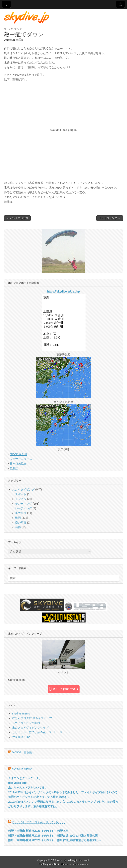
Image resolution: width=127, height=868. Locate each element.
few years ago (17, 783)
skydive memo (21, 713)
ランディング (24, 504)
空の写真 (21, 523)
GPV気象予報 (18, 454)
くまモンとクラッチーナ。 (25, 778)
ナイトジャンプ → (110, 218)
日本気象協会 (18, 464)
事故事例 (21, 513)
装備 (18, 527)
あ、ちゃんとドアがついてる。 (28, 788)
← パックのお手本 (17, 218)
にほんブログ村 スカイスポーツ (32, 718)
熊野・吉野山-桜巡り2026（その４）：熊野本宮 (38, 831)
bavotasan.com (80, 864)
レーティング (24, 508)
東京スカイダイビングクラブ (30, 728)
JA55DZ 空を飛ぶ (23, 752)
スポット (21, 494)
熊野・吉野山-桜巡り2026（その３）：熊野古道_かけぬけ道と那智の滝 (53, 836)
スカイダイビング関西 (26, 723)
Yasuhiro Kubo (21, 737)
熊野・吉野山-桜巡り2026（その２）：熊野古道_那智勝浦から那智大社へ (54, 840)
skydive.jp (62, 860)
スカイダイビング (13, 29)
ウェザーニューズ (21, 459)
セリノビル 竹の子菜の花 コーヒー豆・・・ (41, 732)
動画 (18, 518)
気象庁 (14, 468)
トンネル (21, 499)
